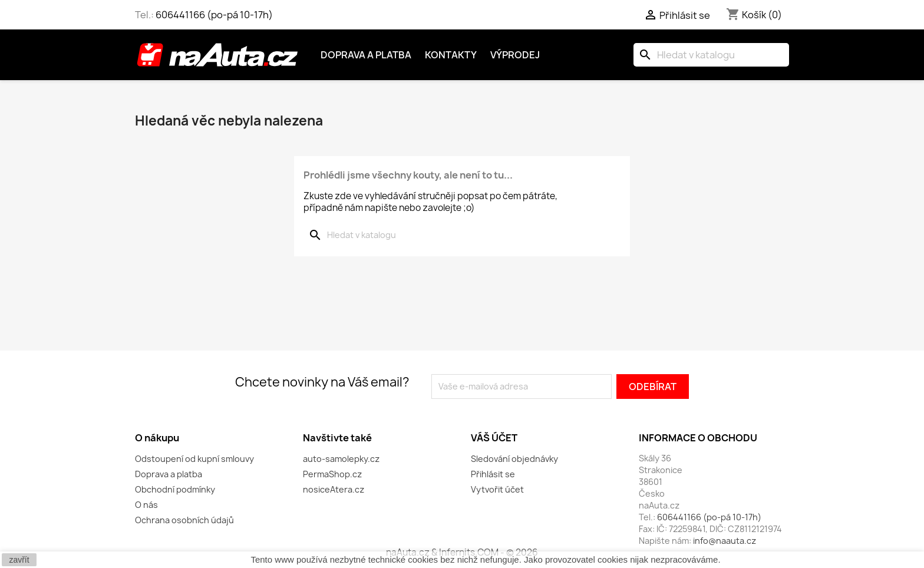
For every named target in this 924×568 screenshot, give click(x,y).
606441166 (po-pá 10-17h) (214, 15)
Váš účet (494, 438)
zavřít (19, 560)
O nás (146, 505)
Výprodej (515, 55)
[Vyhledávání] (711, 55)
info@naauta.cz (725, 541)
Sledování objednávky (514, 459)
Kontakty (451, 55)
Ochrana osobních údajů (184, 520)
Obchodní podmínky (175, 489)
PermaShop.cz (332, 474)
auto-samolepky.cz (341, 459)
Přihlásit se (493, 474)
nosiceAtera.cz (334, 489)
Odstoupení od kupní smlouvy (194, 459)
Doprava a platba (366, 55)
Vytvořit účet (497, 489)
